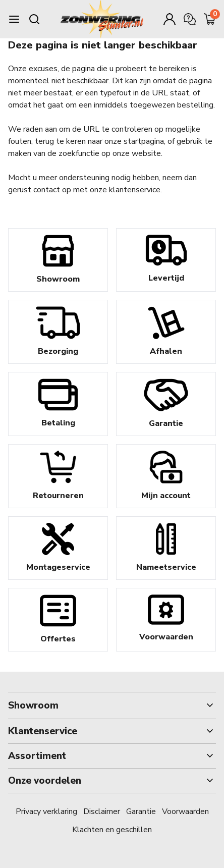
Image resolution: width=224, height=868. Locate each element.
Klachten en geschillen (112, 830)
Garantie (141, 811)
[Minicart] (210, 19)
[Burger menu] (14, 19)
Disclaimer (102, 811)
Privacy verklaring (46, 811)
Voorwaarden (185, 811)
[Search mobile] (34, 19)
